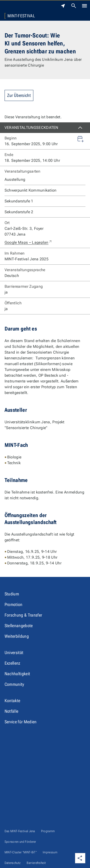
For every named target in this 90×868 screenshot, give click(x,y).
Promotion (14, 604)
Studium (12, 594)
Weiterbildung (17, 636)
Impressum (50, 852)
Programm (48, 831)
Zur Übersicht (19, 95)
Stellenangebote (19, 626)
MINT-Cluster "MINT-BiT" (21, 852)
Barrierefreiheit (36, 863)
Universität (14, 653)
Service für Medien (21, 722)
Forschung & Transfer (23, 615)
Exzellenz (12, 663)
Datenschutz (13, 863)
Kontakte (12, 701)
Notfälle (12, 711)
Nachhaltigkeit (17, 674)
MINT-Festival (21, 16)
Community (14, 684)
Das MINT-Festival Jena (20, 831)
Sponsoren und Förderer (20, 842)
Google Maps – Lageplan (28, 243)
